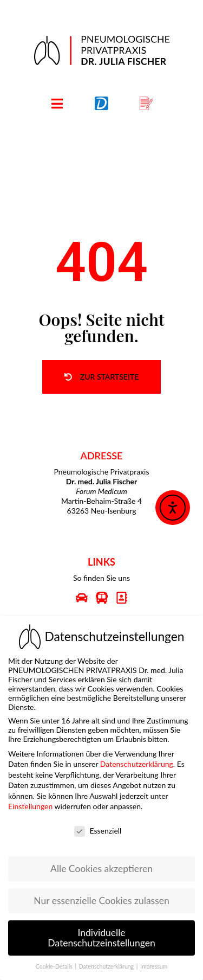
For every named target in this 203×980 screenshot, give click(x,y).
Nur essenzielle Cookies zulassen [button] (101, 895)
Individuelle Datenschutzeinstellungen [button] (101, 932)
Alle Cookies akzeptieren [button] (101, 863)
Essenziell (98, 825)
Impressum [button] (154, 960)
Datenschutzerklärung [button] (107, 960)
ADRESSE (102, 456)
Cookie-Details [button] (55, 960)
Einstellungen (30, 800)
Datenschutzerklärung (137, 758)
